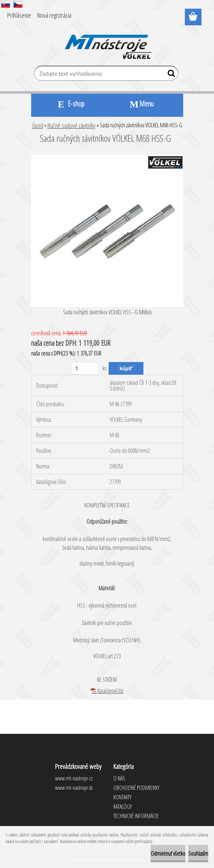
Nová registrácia (54, 15)
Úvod (38, 125)
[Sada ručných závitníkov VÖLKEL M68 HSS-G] (107, 158)
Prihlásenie (19, 15)
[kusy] (85, 368)
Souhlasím (198, 854)
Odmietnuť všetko (168, 854)
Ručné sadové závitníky (72, 125)
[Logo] (107, 42)
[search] (170, 75)
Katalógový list (107, 691)
